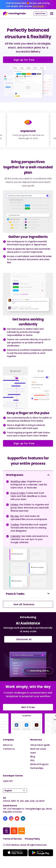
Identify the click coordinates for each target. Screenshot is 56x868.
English (8, 791)
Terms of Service (12, 839)
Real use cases (38, 749)
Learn (33, 753)
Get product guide (40, 745)
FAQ (32, 760)
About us (8, 745)
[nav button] (52, 14)
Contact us (9, 749)
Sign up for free (28, 60)
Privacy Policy (32, 839)
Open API (8, 781)
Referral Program (39, 764)
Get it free (40, 14)
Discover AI (28, 639)
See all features (28, 604)
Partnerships (37, 768)
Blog (33, 756)
